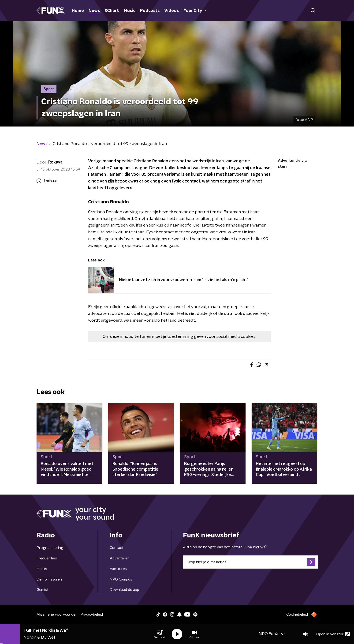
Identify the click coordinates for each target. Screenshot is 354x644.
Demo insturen (49, 579)
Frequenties (47, 558)
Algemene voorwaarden (57, 614)
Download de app (124, 590)
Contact (117, 548)
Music (130, 11)
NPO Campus (121, 579)
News (94, 11)
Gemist (43, 590)
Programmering (50, 548)
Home (78, 11)
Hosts (42, 569)
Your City (195, 11)
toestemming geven (186, 337)
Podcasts (150, 11)
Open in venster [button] (333, 634)
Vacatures (118, 569)
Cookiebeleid (297, 614)
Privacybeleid (92, 614)
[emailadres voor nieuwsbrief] (250, 562)
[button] (160, 634)
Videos (171, 11)
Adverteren (120, 558)
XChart (112, 11)
